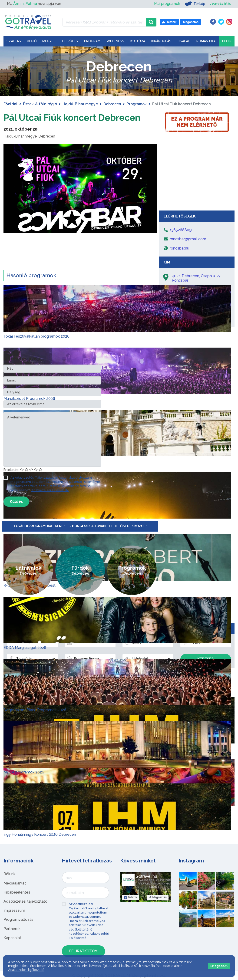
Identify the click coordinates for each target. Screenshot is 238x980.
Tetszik (131, 897)
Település (69, 41)
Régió (32, 41)
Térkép (193, 4)
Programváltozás (18, 919)
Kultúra (138, 41)
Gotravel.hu (146, 876)
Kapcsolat (12, 938)
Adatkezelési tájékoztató (25, 901)
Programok (137, 104)
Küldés (16, 502)
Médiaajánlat (15, 883)
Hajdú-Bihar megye (80, 104)
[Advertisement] (197, 173)
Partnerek (12, 929)
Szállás (14, 41)
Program (92, 41)
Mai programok (165, 4)
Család (184, 41)
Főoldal (10, 104)
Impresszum (14, 910)
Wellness (115, 41)
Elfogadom (219, 966)
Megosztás (158, 897)
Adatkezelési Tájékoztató (50, 490)
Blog (227, 41)
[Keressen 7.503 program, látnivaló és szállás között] (104, 22)
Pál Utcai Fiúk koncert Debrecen (75, 117)
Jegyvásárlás (220, 4)
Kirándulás (161, 41)
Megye (48, 41)
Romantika (206, 41)
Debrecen (112, 104)
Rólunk (9, 874)
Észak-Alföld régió (40, 104)
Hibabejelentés (17, 892)
